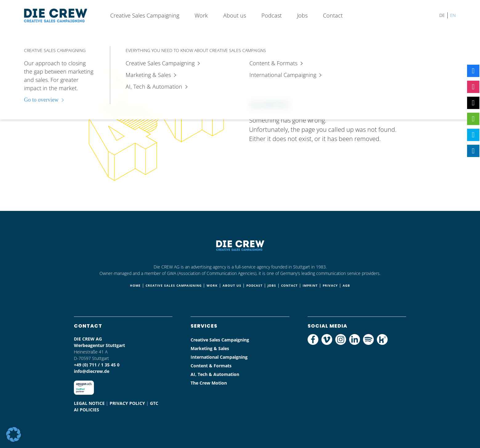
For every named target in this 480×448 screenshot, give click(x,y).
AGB (346, 285)
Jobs (302, 15)
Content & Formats (211, 366)
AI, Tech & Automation (215, 374)
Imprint (310, 285)
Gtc (154, 403)
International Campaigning (219, 357)
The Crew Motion (209, 383)
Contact (333, 15)
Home (135, 285)
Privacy (330, 285)
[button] (14, 434)
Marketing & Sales (210, 348)
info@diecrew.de (92, 371)
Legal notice (89, 403)
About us (235, 15)
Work (201, 15)
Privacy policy (127, 403)
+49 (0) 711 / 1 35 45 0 (97, 365)
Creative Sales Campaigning (145, 15)
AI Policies (87, 410)
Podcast (272, 15)
